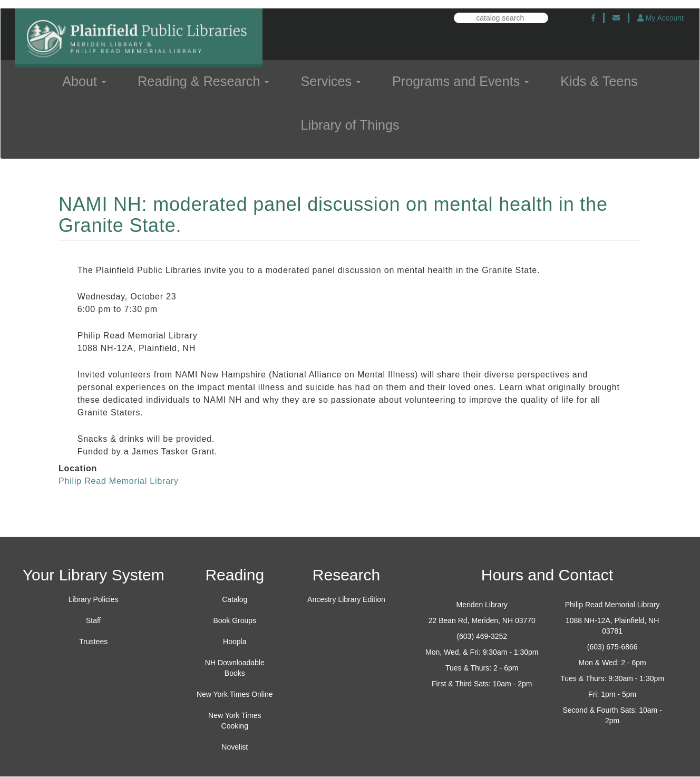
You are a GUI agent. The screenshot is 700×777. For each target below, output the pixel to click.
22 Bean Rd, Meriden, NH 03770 (482, 620)
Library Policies (94, 599)
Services (330, 81)
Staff (94, 620)
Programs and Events (460, 81)
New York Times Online (235, 694)
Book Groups (235, 620)
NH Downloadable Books (235, 668)
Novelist (235, 747)
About (84, 81)
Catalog (235, 599)
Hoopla (235, 642)
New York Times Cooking (235, 721)
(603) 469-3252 (482, 636)
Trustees (93, 642)
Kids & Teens (599, 81)
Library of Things (350, 125)
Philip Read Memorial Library (119, 481)
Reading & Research (203, 81)
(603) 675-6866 (612, 647)
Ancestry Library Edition (346, 599)
